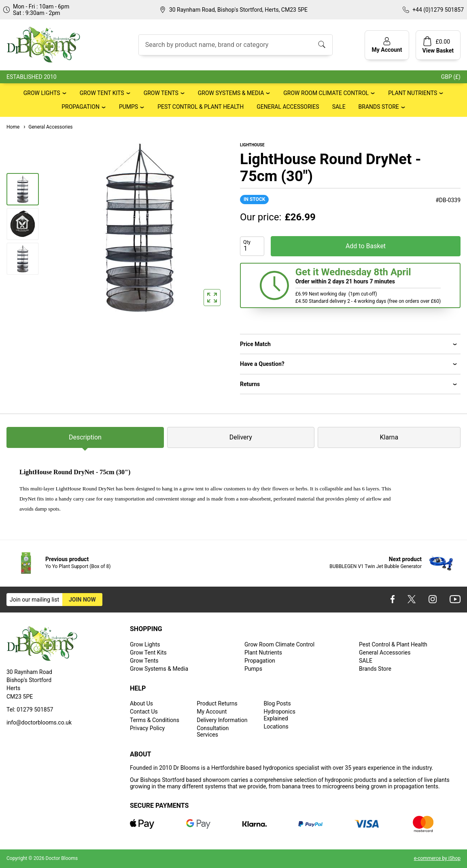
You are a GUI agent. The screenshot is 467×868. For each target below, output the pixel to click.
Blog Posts (277, 703)
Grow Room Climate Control (326, 93)
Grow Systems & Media (231, 93)
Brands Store (379, 107)
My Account (212, 712)
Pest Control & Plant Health (201, 107)
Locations (276, 727)
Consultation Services (213, 731)
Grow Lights (42, 93)
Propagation (81, 107)
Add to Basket (366, 246)
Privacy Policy (147, 728)
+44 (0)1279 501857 (438, 10)
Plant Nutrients (413, 93)
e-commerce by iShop (437, 858)
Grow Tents (161, 93)
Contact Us (144, 712)
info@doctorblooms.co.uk (39, 722)
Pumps (128, 107)
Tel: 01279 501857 (30, 710)
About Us (141, 703)
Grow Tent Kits (102, 93)
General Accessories (288, 107)
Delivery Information (222, 720)
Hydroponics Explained (279, 715)
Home (13, 127)
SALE (339, 107)
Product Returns (217, 703)
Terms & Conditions (155, 720)
